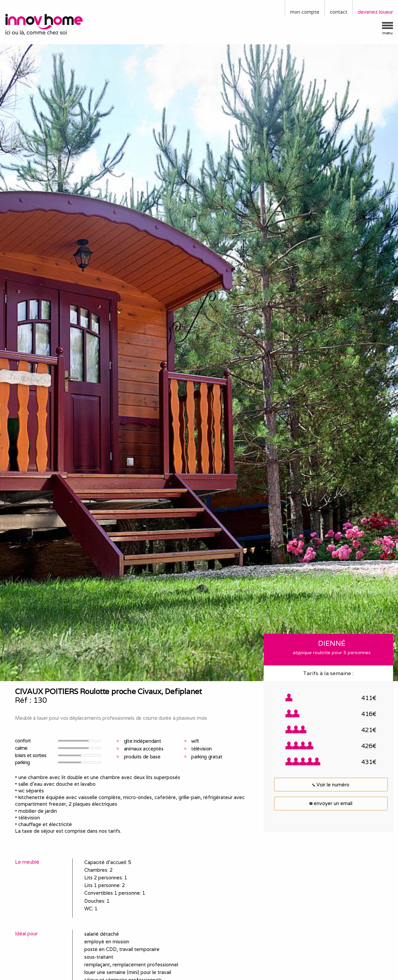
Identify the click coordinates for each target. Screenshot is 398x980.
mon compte (305, 12)
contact (339, 12)
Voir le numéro (331, 785)
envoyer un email (331, 803)
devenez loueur (375, 12)
